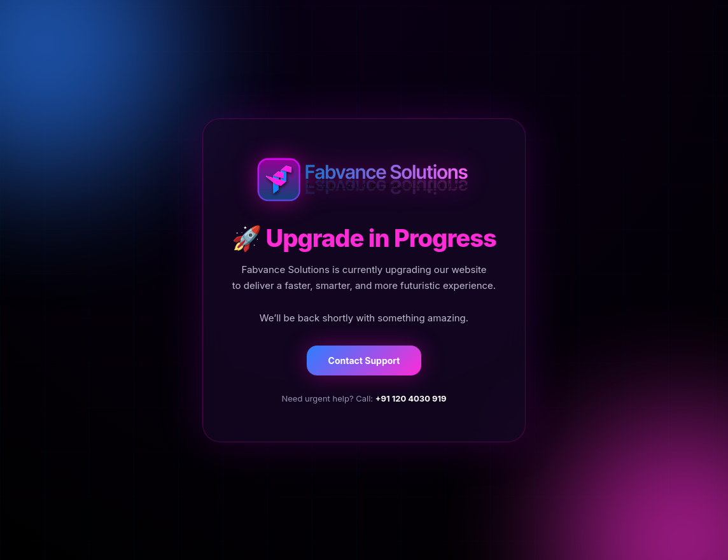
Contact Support (364, 360)
